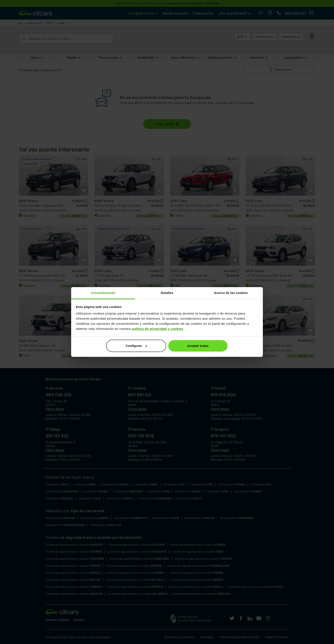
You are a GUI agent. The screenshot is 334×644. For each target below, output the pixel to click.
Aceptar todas (198, 346)
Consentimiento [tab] (103, 293)
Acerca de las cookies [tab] (231, 293)
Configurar (136, 346)
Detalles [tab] (167, 293)
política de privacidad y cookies (157, 329)
